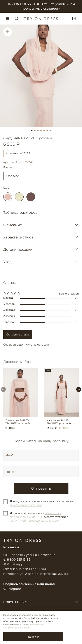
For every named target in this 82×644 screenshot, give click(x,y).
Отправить (41, 488)
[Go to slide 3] (38, 131)
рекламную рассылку (26, 505)
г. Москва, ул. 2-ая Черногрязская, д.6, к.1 (36, 574)
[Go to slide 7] (50, 131)
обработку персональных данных (35, 515)
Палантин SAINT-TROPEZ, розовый (18, 422)
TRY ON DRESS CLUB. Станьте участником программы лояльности (41, 6)
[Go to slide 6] (47, 131)
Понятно (33, 637)
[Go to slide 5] (44, 131)
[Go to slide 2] (35, 131)
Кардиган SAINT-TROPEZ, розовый (59, 422)
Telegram (12, 589)
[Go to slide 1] (32, 131)
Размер (9, 167)
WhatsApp (13, 564)
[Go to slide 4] (41, 131)
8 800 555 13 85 (17, 559)
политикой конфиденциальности (35, 520)
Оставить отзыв (18, 334)
